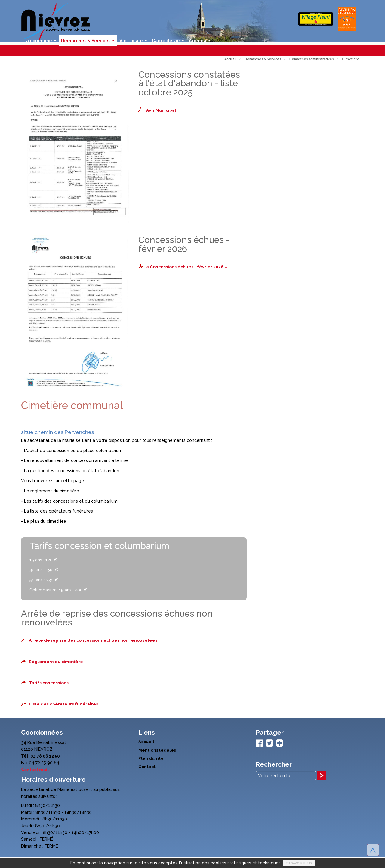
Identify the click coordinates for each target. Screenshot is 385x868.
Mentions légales (157, 749)
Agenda (201, 42)
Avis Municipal (161, 110)
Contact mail (35, 769)
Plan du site (151, 757)
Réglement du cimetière (56, 661)
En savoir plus (299, 863)
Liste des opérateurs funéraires (63, 703)
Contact (147, 766)
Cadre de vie (169, 42)
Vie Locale (134, 42)
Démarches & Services (89, 42)
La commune (41, 42)
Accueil (146, 741)
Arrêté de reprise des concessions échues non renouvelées (93, 640)
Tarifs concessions (49, 682)
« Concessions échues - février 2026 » (187, 267)
